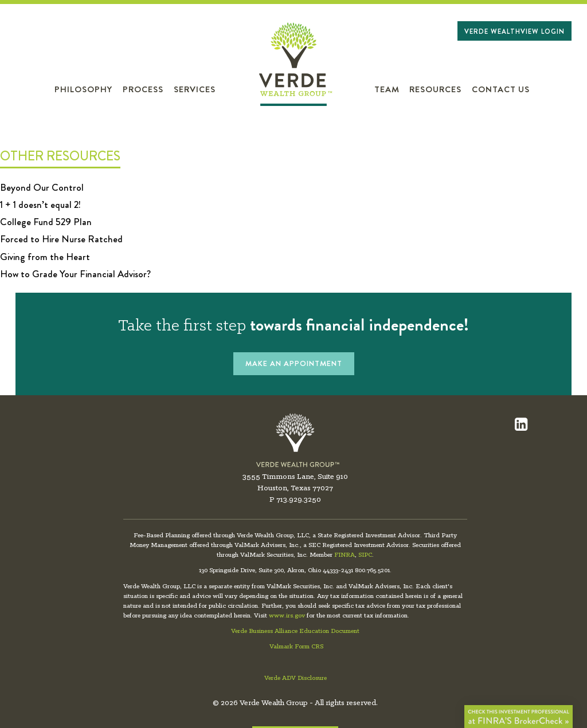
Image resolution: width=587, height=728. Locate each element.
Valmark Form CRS (296, 647)
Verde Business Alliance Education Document (295, 631)
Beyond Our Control (42, 187)
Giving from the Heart (45, 257)
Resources (435, 90)
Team (387, 90)
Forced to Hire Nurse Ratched (61, 239)
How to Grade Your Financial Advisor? (75, 274)
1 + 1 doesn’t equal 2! (40, 204)
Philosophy (83, 90)
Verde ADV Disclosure (296, 678)
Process (143, 90)
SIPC (365, 555)
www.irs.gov (287, 616)
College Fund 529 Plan (46, 222)
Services (195, 90)
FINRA (345, 555)
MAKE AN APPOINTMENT (294, 363)
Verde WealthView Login (514, 32)
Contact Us (501, 90)
